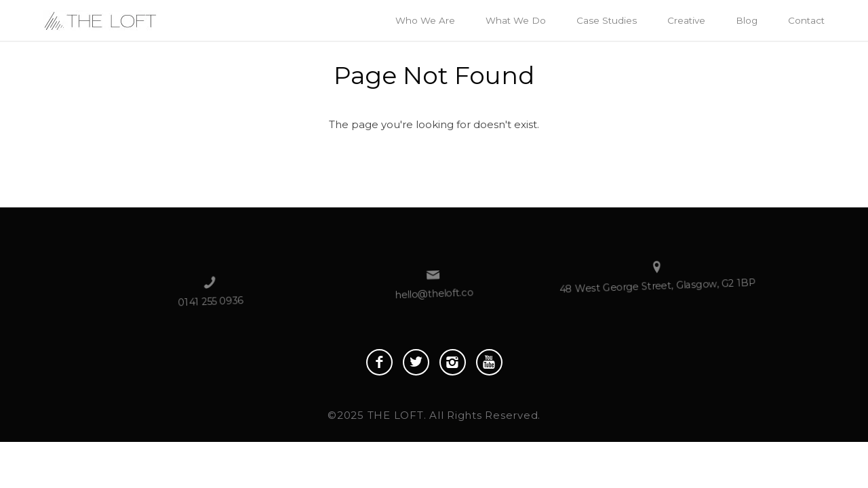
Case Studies (607, 20)
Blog (747, 20)
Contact (806, 20)
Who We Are (425, 20)
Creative (686, 20)
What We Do (516, 20)
